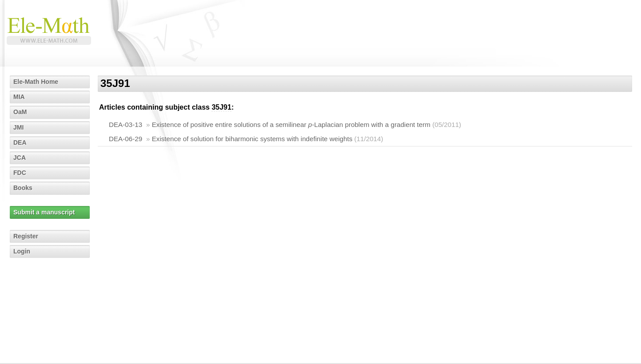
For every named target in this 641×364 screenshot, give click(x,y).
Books (23, 188)
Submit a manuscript (44, 212)
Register (26, 236)
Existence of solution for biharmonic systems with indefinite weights (252, 139)
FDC (20, 173)
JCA (20, 158)
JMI (18, 127)
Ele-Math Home (36, 82)
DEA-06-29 (125, 139)
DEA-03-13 (125, 125)
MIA (19, 97)
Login (22, 251)
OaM (20, 112)
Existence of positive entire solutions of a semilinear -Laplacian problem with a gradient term (291, 125)
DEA (20, 142)
